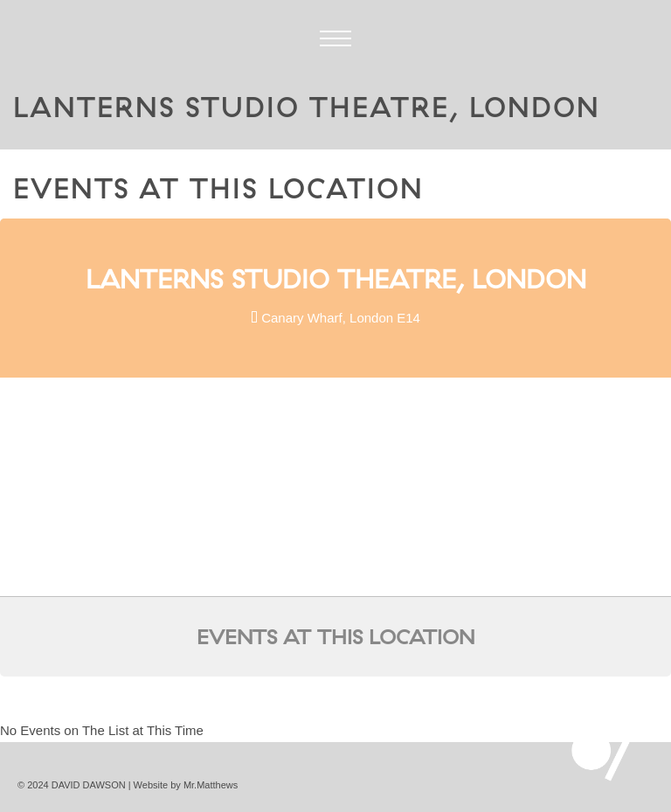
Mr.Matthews (211, 785)
